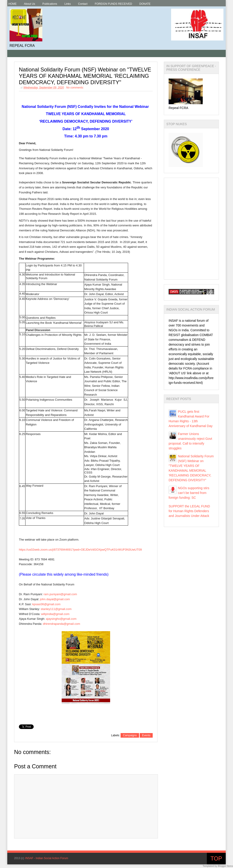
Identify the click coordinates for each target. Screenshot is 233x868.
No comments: (75, 88)
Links (68, 4)
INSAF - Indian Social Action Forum (47, 858)
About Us (29, 4)
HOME (13, 4)
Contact (83, 4)
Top (216, 858)
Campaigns (130, 735)
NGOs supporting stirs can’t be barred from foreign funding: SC (189, 493)
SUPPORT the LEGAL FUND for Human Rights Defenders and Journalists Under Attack (189, 511)
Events (146, 735)
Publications (50, 4)
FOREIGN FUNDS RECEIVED (113, 4)
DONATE (145, 4)
